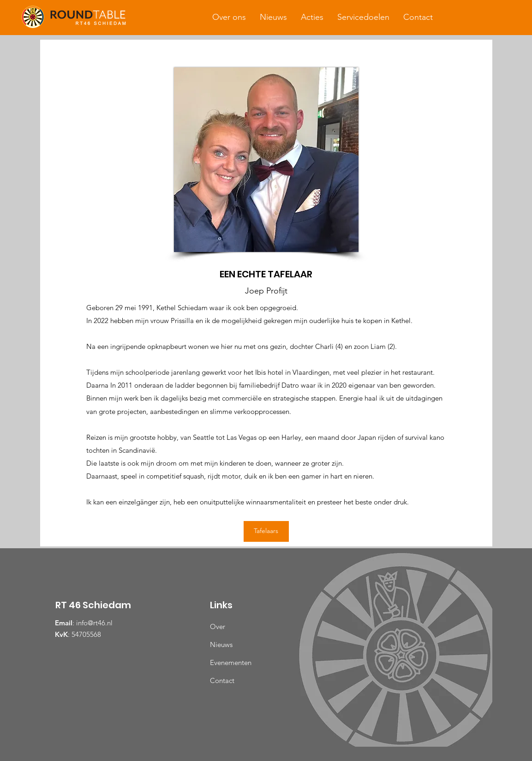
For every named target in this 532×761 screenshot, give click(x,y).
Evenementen (231, 662)
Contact (222, 680)
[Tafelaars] (266, 531)
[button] (229, 17)
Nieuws (221, 644)
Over (218, 626)
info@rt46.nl (94, 623)
